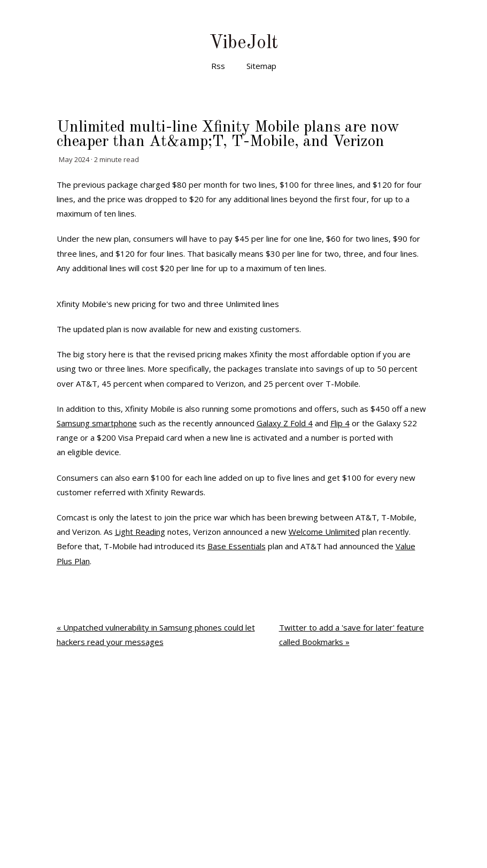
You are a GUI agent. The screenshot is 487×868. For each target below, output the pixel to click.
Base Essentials (237, 546)
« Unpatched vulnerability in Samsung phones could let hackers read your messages (156, 635)
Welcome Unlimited (324, 532)
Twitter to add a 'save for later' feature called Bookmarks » (351, 635)
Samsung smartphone (97, 423)
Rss (218, 66)
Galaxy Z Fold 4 (285, 423)
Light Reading (140, 532)
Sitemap (261, 66)
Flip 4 (340, 423)
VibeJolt (243, 43)
